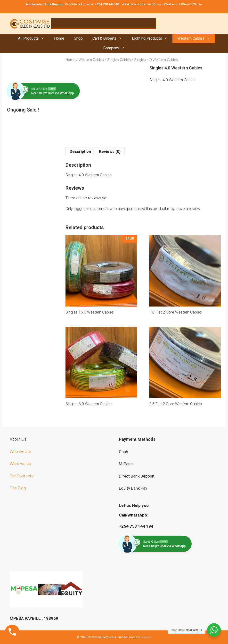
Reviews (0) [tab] (110, 152)
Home (59, 38)
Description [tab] (80, 152)
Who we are (21, 451)
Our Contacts (22, 476)
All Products (34, 38)
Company (116, 48)
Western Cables (196, 38)
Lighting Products (152, 38)
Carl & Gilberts (110, 38)
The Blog (18, 488)
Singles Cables (119, 60)
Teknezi (146, 637)
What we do (21, 464)
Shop (78, 38)
